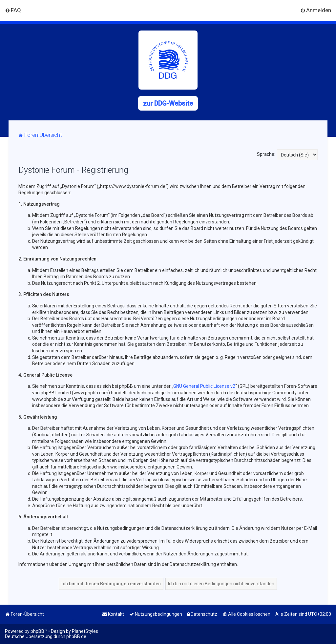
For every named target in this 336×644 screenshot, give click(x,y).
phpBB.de (76, 636)
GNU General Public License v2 (204, 386)
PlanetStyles (85, 631)
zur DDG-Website (168, 103)
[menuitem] (13, 10)
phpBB (37, 631)
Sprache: (266, 154)
